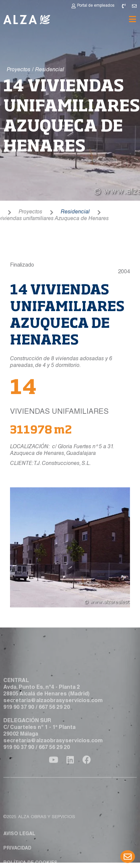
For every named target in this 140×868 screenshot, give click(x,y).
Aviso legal (19, 853)
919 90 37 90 (19, 717)
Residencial (63, 212)
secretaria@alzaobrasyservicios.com (53, 711)
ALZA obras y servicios (47, 836)
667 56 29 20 (54, 717)
